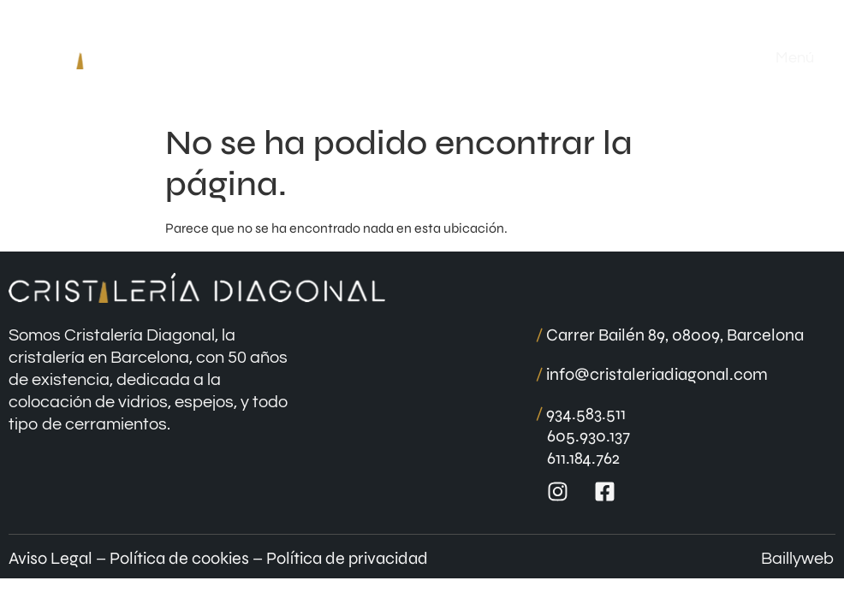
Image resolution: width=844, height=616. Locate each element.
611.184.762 (583, 458)
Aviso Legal (51, 558)
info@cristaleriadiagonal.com (652, 374)
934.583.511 (581, 414)
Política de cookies (179, 558)
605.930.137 (588, 436)
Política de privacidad (347, 558)
